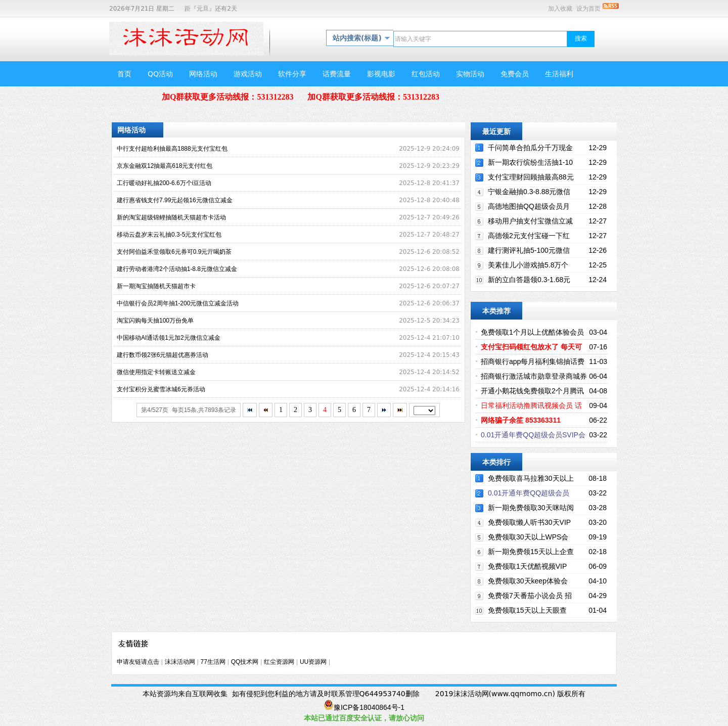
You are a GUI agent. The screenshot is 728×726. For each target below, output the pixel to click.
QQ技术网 (245, 662)
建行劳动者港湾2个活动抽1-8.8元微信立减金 (177, 269)
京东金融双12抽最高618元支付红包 (165, 166)
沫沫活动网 (180, 662)
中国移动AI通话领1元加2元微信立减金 (169, 338)
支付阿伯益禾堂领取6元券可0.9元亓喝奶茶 (174, 252)
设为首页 (588, 9)
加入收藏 (560, 9)
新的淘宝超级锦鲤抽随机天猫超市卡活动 (171, 217)
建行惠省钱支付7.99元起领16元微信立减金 (175, 200)
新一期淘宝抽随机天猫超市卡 (156, 286)
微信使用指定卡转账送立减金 (156, 372)
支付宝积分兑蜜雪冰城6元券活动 (161, 389)
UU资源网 (313, 662)
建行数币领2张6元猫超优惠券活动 (163, 355)
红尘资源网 (279, 662)
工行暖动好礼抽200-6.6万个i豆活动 (164, 183)
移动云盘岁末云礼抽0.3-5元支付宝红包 (169, 235)
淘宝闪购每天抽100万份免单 (155, 321)
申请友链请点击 (138, 662)
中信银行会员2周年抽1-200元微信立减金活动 (178, 303)
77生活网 (213, 662)
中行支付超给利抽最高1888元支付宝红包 (172, 149)
